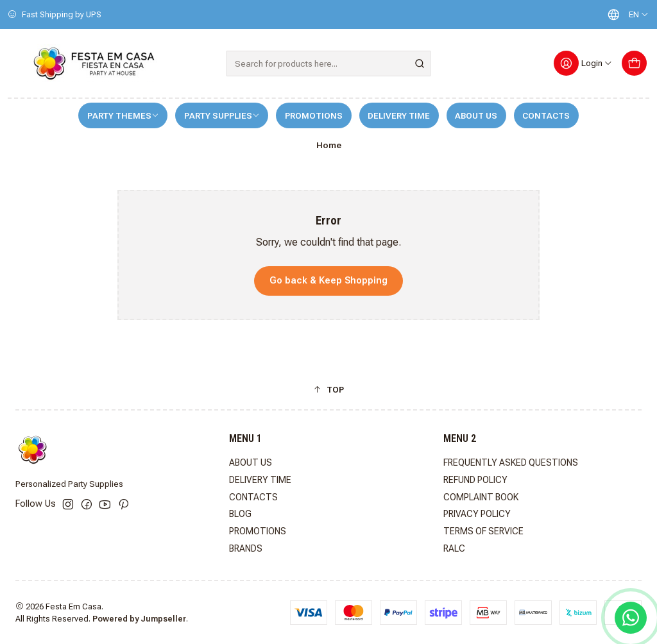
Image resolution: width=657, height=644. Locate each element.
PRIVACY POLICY (477, 514)
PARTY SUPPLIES (222, 116)
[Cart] (634, 63)
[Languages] (625, 14)
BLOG (240, 514)
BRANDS (246, 548)
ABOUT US (476, 116)
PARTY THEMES (123, 116)
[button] (328, 389)
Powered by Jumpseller (139, 619)
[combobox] (328, 64)
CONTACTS (546, 116)
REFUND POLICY (475, 480)
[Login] (583, 63)
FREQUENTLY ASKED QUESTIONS (511, 462)
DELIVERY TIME (399, 116)
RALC (454, 548)
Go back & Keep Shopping (328, 281)
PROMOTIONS (314, 116)
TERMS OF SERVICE (483, 531)
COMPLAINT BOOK (481, 497)
